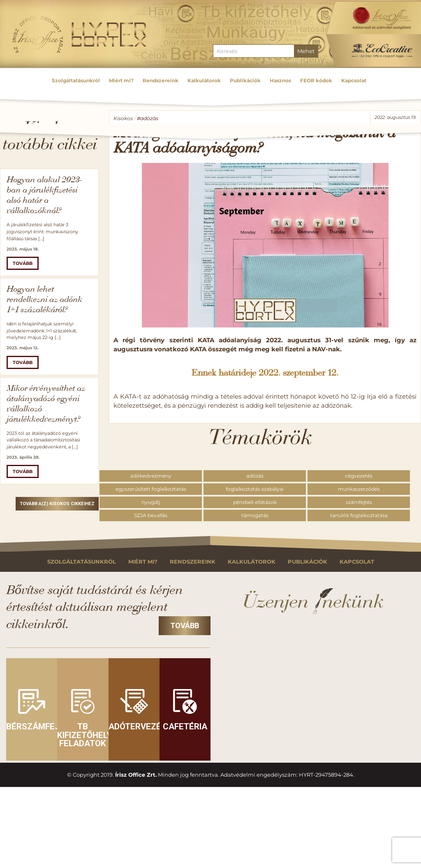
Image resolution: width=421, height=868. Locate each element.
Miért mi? (143, 562)
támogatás (255, 515)
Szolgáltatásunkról (82, 562)
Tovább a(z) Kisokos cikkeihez (57, 504)
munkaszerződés (359, 489)
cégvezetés (359, 476)
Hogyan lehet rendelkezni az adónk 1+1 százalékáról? (44, 300)
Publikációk (308, 562)
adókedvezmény (151, 476)
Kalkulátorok (252, 562)
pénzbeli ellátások (255, 502)
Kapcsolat (357, 562)
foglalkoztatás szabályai (255, 489)
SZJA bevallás (151, 515)
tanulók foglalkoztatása (359, 515)
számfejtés (359, 502)
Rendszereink (193, 562)
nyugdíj (151, 502)
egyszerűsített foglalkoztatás (151, 489)
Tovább (23, 263)
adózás (255, 476)
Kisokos (123, 118)
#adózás (148, 118)
